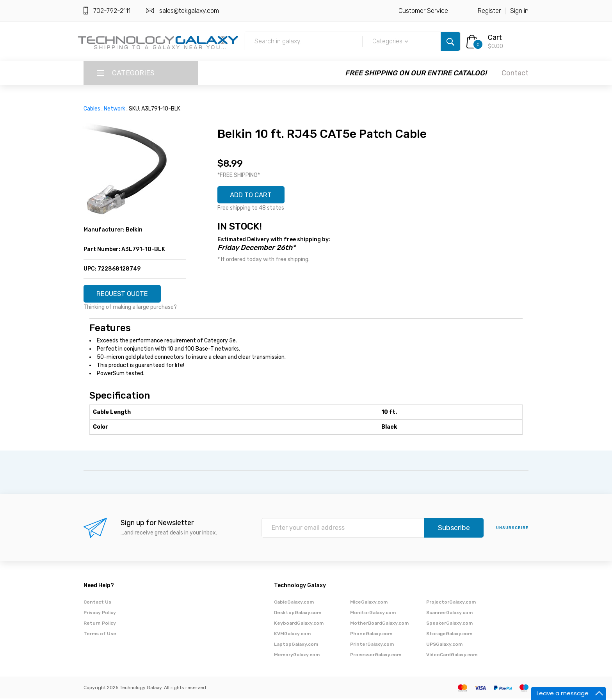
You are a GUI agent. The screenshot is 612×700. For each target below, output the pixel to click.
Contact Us (97, 604)
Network (115, 109)
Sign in (519, 11)
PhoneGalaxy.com (371, 635)
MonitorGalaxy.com (373, 614)
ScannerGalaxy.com (449, 614)
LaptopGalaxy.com (296, 646)
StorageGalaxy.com (449, 635)
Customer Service (423, 11)
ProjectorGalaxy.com (451, 604)
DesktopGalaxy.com (298, 614)
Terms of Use (100, 635)
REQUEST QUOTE (125, 294)
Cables (92, 109)
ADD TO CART (254, 196)
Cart (495, 37)
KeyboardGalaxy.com (299, 625)
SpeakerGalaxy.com (449, 625)
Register (489, 11)
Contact (515, 73)
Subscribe (454, 529)
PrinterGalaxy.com (372, 646)
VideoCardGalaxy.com (452, 656)
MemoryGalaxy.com (297, 656)
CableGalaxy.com (294, 604)
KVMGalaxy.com (292, 635)
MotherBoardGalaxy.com (379, 625)
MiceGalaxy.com (369, 604)
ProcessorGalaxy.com (376, 656)
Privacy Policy (100, 614)
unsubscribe (512, 529)
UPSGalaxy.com (444, 646)
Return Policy (100, 625)
